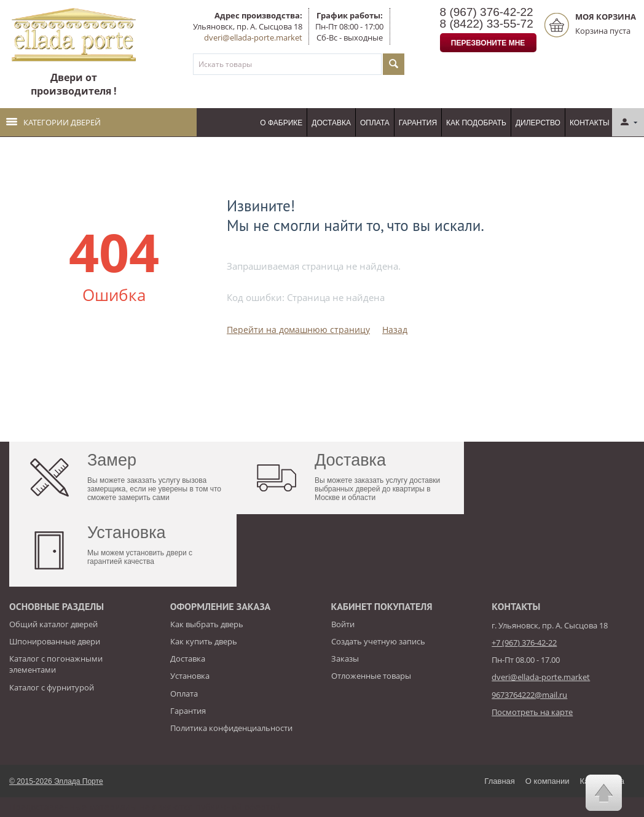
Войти (343, 624)
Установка (190, 676)
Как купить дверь (204, 641)
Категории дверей (53, 122)
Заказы (345, 659)
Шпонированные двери (55, 641)
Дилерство (538, 123)
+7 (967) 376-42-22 (524, 643)
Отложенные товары (371, 676)
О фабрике (281, 123)
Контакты (590, 123)
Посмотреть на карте (532, 712)
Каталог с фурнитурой (52, 687)
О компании (548, 781)
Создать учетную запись (378, 641)
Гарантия (418, 123)
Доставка (331, 123)
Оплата (375, 123)
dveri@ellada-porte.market (253, 37)
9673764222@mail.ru (529, 695)
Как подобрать (476, 123)
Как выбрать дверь (207, 624)
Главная (499, 781)
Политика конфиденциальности (231, 728)
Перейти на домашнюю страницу (298, 330)
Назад (395, 330)
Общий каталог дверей (53, 624)
